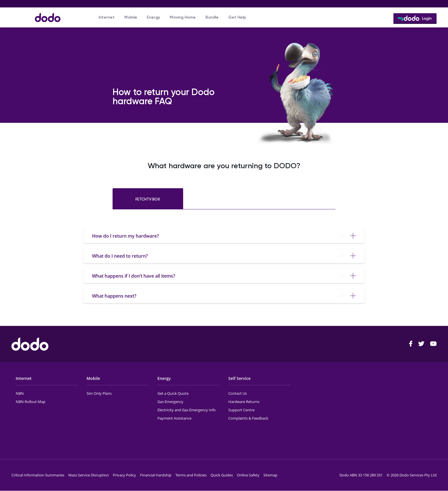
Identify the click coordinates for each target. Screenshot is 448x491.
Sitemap (270, 475)
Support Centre (241, 410)
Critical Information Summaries (38, 475)
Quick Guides (222, 475)
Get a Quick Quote (173, 393)
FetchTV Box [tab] (148, 199)
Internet (107, 17)
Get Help (237, 17)
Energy (153, 17)
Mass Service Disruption (89, 475)
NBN (20, 393)
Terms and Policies (191, 475)
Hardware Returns (244, 402)
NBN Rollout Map (31, 402)
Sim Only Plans (99, 393)
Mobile (131, 17)
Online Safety (248, 475)
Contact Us (238, 393)
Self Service (239, 378)
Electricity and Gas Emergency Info (187, 410)
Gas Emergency (170, 402)
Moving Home (183, 17)
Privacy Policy (124, 475)
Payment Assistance (174, 418)
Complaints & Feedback (248, 418)
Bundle (212, 17)
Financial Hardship (156, 475)
